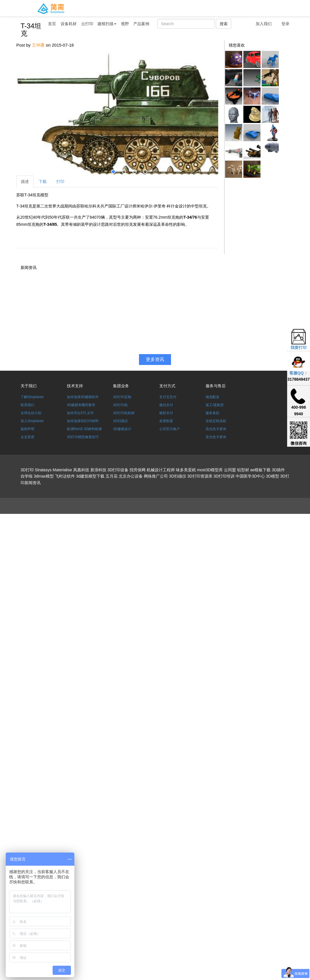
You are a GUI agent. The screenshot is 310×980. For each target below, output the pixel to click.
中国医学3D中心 (250, 476)
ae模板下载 (261, 470)
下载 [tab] (43, 181)
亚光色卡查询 (216, 437)
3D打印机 (120, 405)
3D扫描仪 (120, 421)
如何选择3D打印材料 (83, 421)
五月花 (112, 476)
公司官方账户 (170, 429)
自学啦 (27, 476)
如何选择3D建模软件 (83, 397)
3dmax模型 (44, 476)
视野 (125, 24)
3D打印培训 (224, 476)
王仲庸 (38, 45)
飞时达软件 (65, 476)
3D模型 (273, 476)
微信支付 (166, 405)
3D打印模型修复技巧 (83, 437)
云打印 (87, 24)
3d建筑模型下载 (90, 476)
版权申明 (27, 429)
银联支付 (166, 413)
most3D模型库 (210, 470)
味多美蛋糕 (186, 470)
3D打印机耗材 (124, 413)
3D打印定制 (122, 397)
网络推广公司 (156, 476)
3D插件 (278, 470)
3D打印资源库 (200, 476)
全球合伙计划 (31, 413)
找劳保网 (138, 470)
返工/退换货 (215, 405)
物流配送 (212, 397)
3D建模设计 (122, 429)
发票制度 (166, 421)
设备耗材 (69, 24)
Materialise (62, 470)
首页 (52, 24)
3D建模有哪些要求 (81, 405)
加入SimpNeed (32, 421)
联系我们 (27, 405)
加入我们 (264, 24)
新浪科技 (98, 470)
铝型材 (243, 470)
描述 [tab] (25, 181)
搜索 (224, 24)
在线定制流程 (216, 421)
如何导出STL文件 (80, 413)
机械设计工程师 (161, 470)
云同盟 (230, 470)
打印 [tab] (60, 181)
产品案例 (141, 24)
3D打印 (27, 470)
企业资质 (27, 437)
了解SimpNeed (32, 397)
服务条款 (212, 413)
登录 (285, 24)
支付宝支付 (168, 397)
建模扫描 (107, 24)
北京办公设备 (131, 476)
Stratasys (43, 470)
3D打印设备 (118, 470)
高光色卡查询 (216, 429)
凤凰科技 (81, 470)
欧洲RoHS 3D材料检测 (85, 429)
